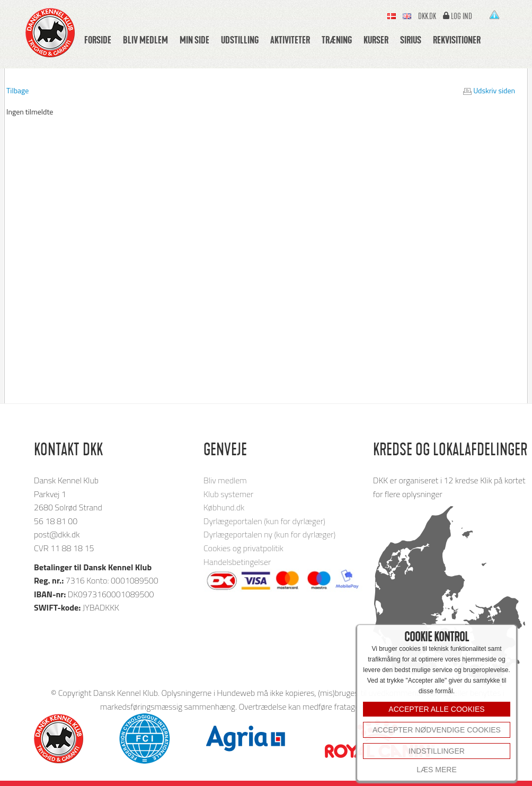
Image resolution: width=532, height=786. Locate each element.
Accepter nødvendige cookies (437, 730)
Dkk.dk (427, 16)
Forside (98, 40)
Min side (194, 40)
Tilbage (17, 90)
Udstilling (240, 40)
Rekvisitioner (457, 40)
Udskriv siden (494, 90)
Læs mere (436, 770)
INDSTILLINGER (437, 751)
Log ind (462, 16)
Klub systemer (228, 494)
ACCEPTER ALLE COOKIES (436, 709)
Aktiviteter (290, 40)
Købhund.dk (224, 507)
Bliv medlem (145, 40)
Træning (337, 40)
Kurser (376, 40)
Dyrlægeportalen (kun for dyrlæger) (264, 521)
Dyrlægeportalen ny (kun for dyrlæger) (269, 534)
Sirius (411, 40)
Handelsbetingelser (237, 562)
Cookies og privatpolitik (243, 548)
